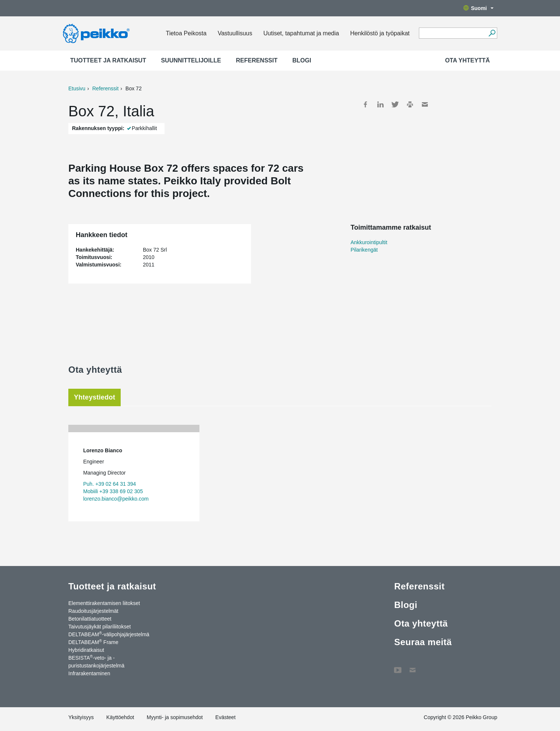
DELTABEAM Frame (93, 642)
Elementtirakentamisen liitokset (104, 603)
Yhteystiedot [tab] (95, 397)
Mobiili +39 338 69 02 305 (113, 491)
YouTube (398, 666)
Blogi (302, 60)
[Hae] (492, 33)
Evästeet (225, 717)
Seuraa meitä (423, 642)
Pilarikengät (364, 250)
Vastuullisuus (235, 33)
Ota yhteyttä (467, 60)
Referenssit (257, 60)
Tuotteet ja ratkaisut (108, 60)
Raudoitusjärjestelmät (93, 611)
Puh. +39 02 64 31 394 (110, 484)
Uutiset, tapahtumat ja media (301, 33)
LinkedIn (380, 104)
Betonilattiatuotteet (90, 619)
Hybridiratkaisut (86, 650)
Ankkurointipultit (369, 242)
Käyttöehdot (120, 717)
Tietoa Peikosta (186, 33)
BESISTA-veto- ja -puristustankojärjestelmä (96, 661)
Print (410, 104)
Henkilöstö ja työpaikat (380, 33)
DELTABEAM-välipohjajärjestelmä (109, 634)
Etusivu (77, 88)
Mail (425, 104)
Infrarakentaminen (89, 673)
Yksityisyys (81, 717)
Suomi (478, 8)
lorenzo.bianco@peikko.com (116, 499)
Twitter (395, 104)
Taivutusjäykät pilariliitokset (100, 627)
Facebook (365, 104)
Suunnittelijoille (191, 60)
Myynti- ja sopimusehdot (175, 717)
